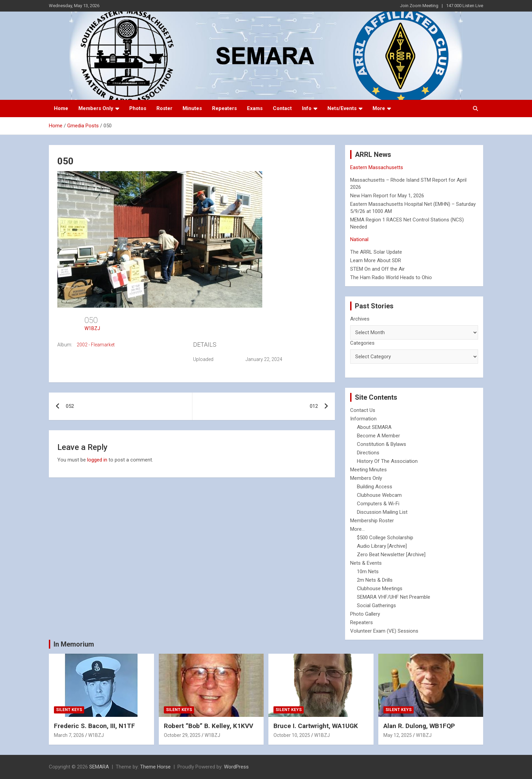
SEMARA (99, 767)
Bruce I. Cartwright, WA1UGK (316, 726)
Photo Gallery (365, 614)
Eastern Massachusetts (377, 167)
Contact (282, 108)
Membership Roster (372, 521)
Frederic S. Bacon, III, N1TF (94, 726)
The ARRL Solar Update (376, 252)
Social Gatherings (376, 605)
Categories (362, 343)
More (379, 108)
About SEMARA (374, 427)
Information (363, 419)
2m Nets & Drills (375, 580)
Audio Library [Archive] (382, 546)
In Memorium (74, 644)
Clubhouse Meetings (380, 588)
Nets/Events (342, 108)
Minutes (192, 108)
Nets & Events (366, 563)
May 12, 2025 (398, 735)
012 (314, 406)
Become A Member (378, 436)
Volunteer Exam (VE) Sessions (384, 631)
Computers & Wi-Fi (378, 504)
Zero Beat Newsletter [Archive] (391, 555)
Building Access (375, 487)
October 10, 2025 (292, 735)
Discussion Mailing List (382, 512)
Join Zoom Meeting (419, 6)
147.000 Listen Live (465, 6)
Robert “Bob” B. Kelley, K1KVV (208, 726)
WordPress (236, 767)
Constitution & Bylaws (382, 444)
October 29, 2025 (182, 735)
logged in (97, 460)
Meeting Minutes (368, 470)
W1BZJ (92, 328)
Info (307, 108)
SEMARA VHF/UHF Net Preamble (394, 597)
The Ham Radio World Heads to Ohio (391, 277)
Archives (360, 319)
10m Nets (368, 572)
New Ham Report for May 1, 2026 (387, 196)
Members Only (96, 108)
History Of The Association (387, 461)
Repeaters (224, 108)
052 (70, 406)
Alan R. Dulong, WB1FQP (419, 726)
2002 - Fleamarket (96, 345)
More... (357, 529)
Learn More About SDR (376, 260)
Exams (255, 108)
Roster (164, 108)
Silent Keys (69, 710)
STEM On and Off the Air (377, 269)
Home (61, 108)
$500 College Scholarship (385, 538)
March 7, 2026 (69, 735)
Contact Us (363, 410)
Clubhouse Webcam (379, 495)
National (359, 239)
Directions (368, 453)
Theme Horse (155, 767)
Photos (138, 108)
